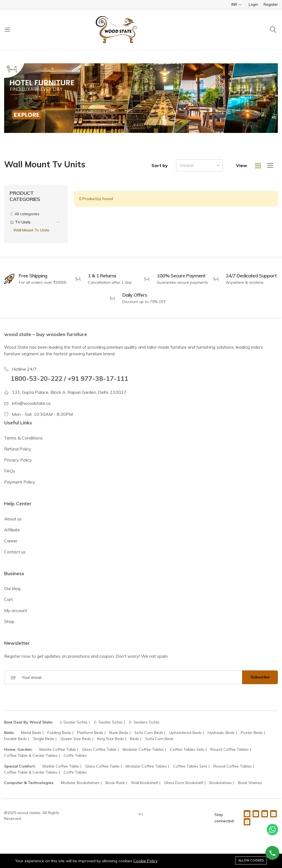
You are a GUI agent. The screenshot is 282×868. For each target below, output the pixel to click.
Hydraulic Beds (221, 733)
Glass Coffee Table (99, 749)
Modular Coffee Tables (143, 749)
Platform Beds (90, 733)
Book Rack (115, 783)
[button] (199, 165)
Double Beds (16, 739)
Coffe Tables (75, 755)
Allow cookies (251, 860)
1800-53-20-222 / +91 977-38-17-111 (70, 378)
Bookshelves (221, 783)
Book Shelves (250, 783)
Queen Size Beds (76, 739)
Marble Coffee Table (58, 749)
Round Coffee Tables (230, 749)
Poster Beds (252, 733)
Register (271, 5)
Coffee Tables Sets (187, 749)
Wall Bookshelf (144, 783)
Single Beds (44, 739)
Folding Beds (59, 733)
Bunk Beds (119, 733)
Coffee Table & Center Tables (31, 755)
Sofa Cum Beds (149, 733)
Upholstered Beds (185, 733)
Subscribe (260, 677)
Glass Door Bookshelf (184, 783)
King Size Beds (111, 739)
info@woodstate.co (31, 403)
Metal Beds (31, 733)
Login (253, 5)
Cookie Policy (145, 861)
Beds (135, 739)
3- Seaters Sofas (144, 722)
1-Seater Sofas (74, 722)
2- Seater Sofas (108, 722)
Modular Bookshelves (80, 783)
